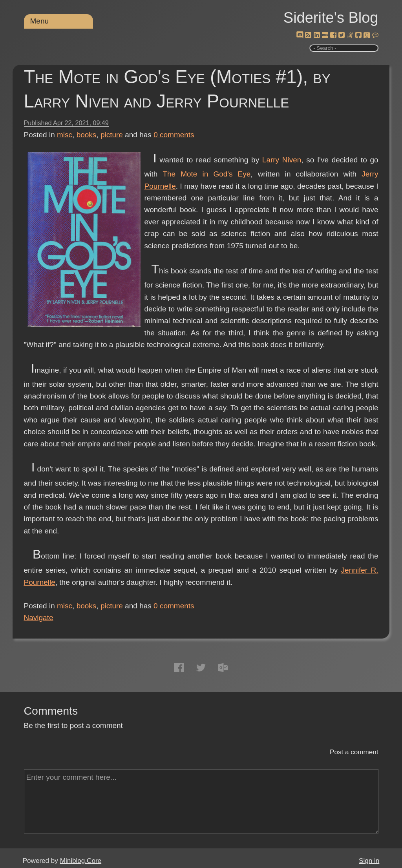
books (87, 135)
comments (174, 135)
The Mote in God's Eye (206, 174)
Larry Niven (282, 160)
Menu (40, 21)
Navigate (39, 618)
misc (65, 135)
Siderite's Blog (331, 18)
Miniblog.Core (81, 861)
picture (112, 135)
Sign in (369, 861)
